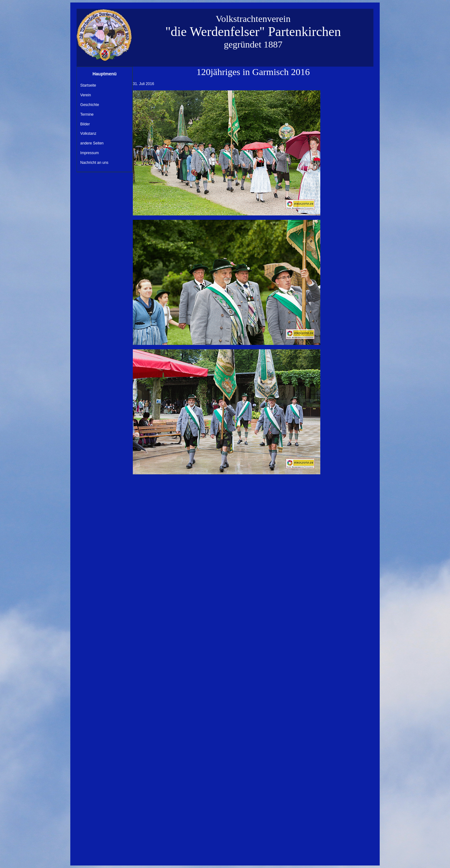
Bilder (85, 124)
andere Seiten (92, 143)
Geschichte (90, 105)
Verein (86, 95)
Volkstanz (88, 134)
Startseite (88, 85)
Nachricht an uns (94, 163)
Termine (87, 114)
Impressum (90, 153)
